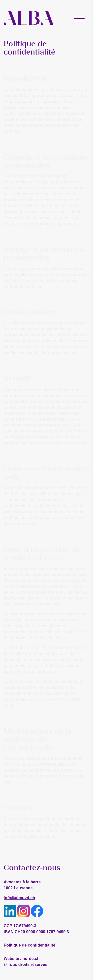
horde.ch (22, 959)
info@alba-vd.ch (19, 898)
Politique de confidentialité (30, 945)
